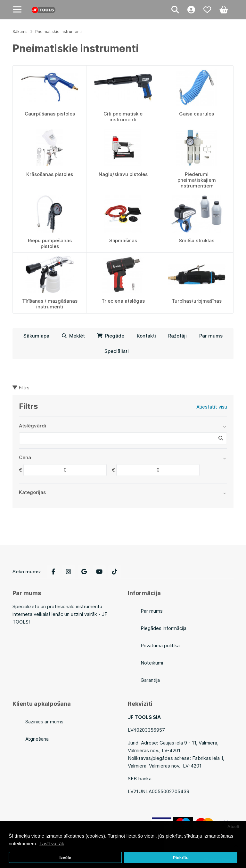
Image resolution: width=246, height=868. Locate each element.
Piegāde (111, 336)
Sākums (20, 32)
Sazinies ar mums (44, 722)
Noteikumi (152, 663)
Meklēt (73, 336)
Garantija (150, 680)
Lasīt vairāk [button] (52, 844)
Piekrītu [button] (181, 858)
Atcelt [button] (234, 827)
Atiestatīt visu (212, 407)
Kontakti (146, 336)
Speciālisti (117, 351)
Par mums (211, 336)
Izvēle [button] (65, 858)
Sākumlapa (36, 336)
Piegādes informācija (164, 628)
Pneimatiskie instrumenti (58, 32)
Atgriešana (37, 739)
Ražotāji (177, 336)
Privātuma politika (160, 645)
